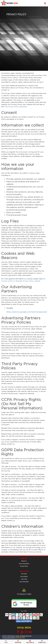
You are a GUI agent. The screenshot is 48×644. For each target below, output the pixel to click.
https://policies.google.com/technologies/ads (27, 312)
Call (6, 642)
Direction (42, 642)
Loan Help (24, 579)
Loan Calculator (24, 582)
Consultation (24, 577)
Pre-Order (24, 574)
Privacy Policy (24, 566)
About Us (24, 561)
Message (18, 642)
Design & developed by (14, 638)
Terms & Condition (24, 564)
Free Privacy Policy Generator (16, 107)
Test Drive (30, 642)
